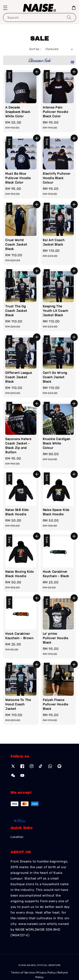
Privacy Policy (46, 973)
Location (17, 837)
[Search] (69, 17)
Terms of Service (23, 973)
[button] (5, 8)
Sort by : (35, 49)
